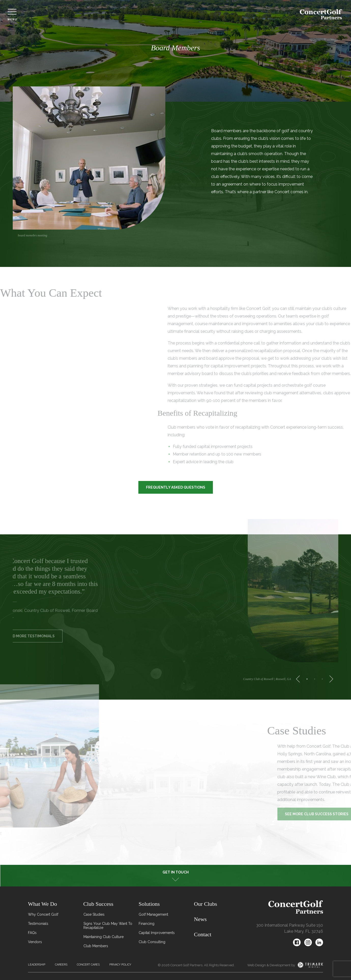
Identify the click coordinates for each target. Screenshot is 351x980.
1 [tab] (307, 679)
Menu (12, 15)
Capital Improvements (157, 933)
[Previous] (300, 679)
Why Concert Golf (43, 914)
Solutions (149, 904)
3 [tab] (322, 679)
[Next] (330, 679)
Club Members (96, 946)
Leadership (37, 965)
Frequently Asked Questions (176, 487)
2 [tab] (315, 679)
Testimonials (38, 924)
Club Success (98, 904)
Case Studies (94, 914)
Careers (61, 965)
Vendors (35, 942)
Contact (203, 934)
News (200, 919)
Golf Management (153, 914)
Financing (147, 924)
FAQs (32, 933)
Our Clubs (206, 904)
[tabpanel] (94, 163)
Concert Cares (88, 965)
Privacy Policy (120, 965)
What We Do (42, 904)
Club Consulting (152, 942)
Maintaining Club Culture (104, 937)
